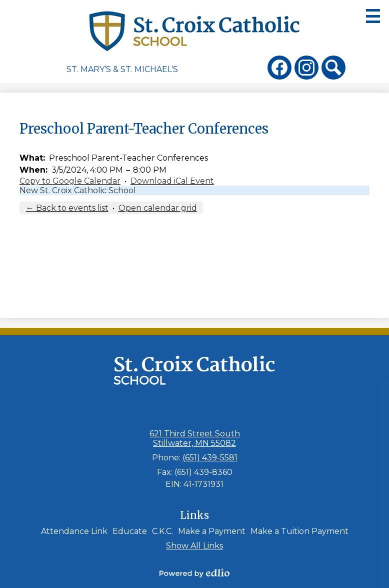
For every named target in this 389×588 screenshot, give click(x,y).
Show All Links (194, 546)
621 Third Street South (195, 438)
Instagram (306, 70)
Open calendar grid (158, 208)
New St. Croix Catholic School (78, 190)
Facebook (279, 70)
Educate (130, 531)
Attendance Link (74, 531)
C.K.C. (162, 531)
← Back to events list (67, 208)
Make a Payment (212, 531)
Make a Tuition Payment (299, 531)
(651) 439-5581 (210, 458)
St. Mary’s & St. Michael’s (122, 69)
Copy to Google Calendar (70, 181)
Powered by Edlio (194, 573)
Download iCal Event (172, 181)
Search (333, 70)
